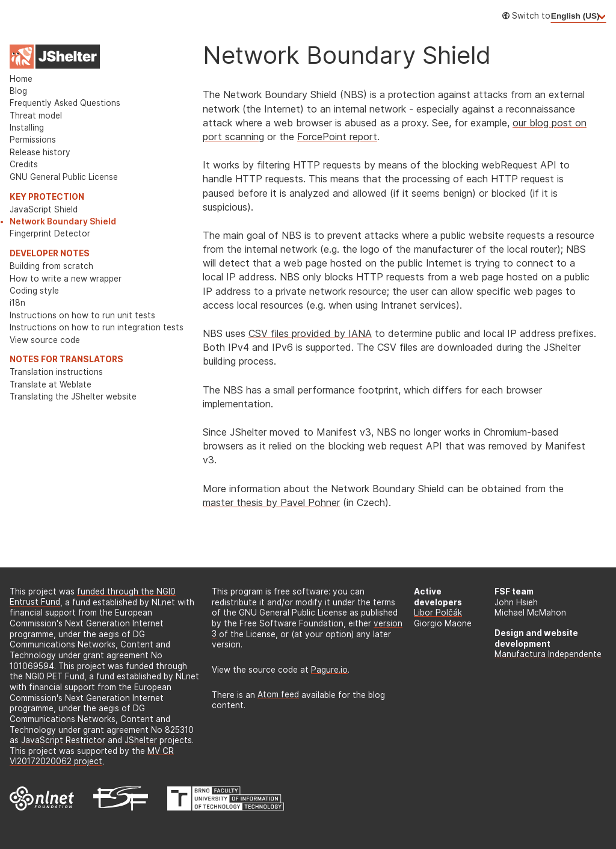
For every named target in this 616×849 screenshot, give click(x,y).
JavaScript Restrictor (63, 740)
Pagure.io (329, 670)
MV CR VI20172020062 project (92, 756)
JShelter (141, 740)
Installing (27, 128)
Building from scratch (51, 266)
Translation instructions (56, 372)
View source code (45, 340)
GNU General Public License (64, 177)
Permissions (33, 140)
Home (21, 79)
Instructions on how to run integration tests (97, 327)
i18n (17, 303)
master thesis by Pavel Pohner (271, 502)
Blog (18, 91)
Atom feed (278, 695)
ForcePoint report (337, 137)
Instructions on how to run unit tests (82, 315)
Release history (40, 152)
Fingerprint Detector (50, 233)
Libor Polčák (438, 613)
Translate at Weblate (51, 384)
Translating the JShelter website (73, 397)
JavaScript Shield (44, 209)
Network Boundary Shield (63, 221)
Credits (24, 164)
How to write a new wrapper (66, 279)
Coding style (34, 291)
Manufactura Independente (548, 654)
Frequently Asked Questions (65, 103)
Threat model (36, 116)
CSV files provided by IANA (310, 333)
